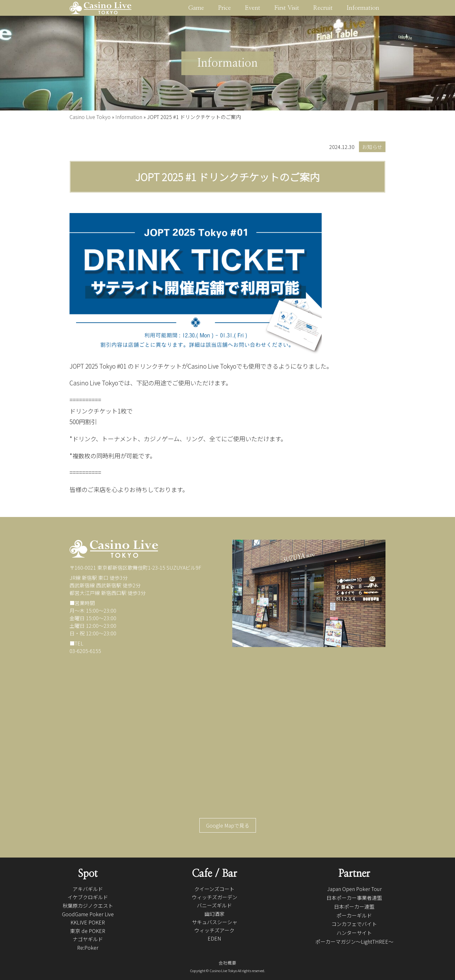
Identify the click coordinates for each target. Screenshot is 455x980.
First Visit (287, 8)
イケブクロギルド (88, 897)
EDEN (214, 938)
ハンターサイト (354, 933)
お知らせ (372, 147)
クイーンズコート (214, 889)
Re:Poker (88, 947)
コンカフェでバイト (354, 924)
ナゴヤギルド (88, 939)
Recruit (323, 8)
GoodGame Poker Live (88, 914)
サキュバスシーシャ (215, 922)
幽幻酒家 (215, 914)
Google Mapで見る (228, 825)
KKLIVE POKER (88, 922)
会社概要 (227, 963)
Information (363, 8)
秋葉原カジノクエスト (88, 906)
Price (224, 8)
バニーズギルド (214, 905)
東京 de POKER (88, 931)
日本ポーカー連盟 (354, 906)
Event (253, 8)
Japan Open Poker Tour (354, 889)
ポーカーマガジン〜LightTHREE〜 (354, 941)
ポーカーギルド (354, 915)
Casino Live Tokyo (90, 117)
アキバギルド (88, 889)
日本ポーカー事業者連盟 (354, 898)
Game (196, 8)
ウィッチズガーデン (215, 897)
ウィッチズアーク (214, 930)
